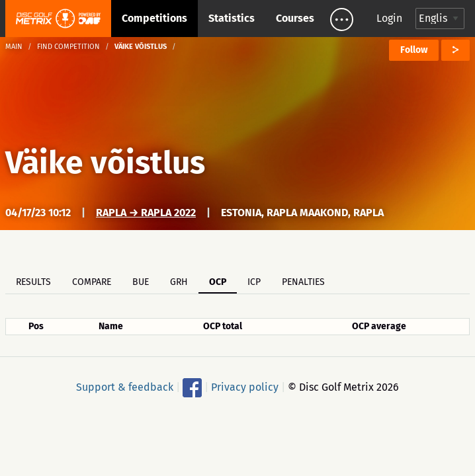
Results (33, 282)
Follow (414, 50)
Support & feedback (125, 387)
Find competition (68, 47)
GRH (179, 282)
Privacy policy (245, 387)
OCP (218, 282)
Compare (92, 282)
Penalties (303, 282)
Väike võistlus (105, 163)
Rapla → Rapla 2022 (146, 213)
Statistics (232, 18)
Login (389, 18)
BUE (141, 282)
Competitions (154, 18)
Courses (295, 18)
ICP (254, 282)
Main (14, 47)
